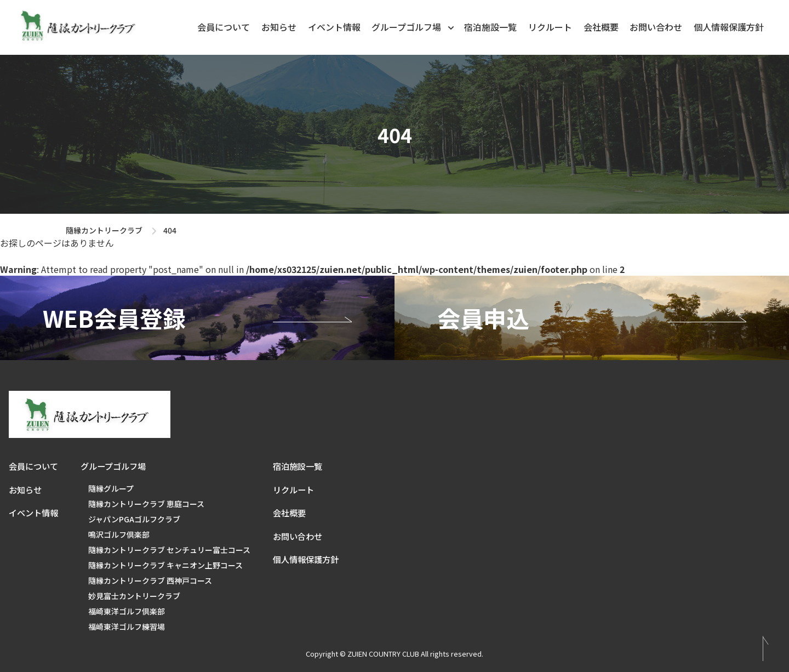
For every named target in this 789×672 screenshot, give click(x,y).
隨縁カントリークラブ (104, 230)
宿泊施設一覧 (490, 27)
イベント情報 (334, 27)
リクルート (550, 27)
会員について (224, 27)
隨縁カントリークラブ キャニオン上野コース (165, 565)
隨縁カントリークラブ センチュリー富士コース (169, 550)
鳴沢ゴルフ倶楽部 (119, 534)
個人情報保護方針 (729, 27)
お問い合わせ (656, 27)
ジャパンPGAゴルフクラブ (134, 519)
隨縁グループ (111, 488)
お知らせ (279, 27)
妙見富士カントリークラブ (134, 596)
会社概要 (601, 27)
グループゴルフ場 (414, 26)
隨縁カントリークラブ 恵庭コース (146, 504)
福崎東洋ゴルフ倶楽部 (127, 611)
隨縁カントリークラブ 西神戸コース (150, 580)
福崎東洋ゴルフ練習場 (127, 627)
